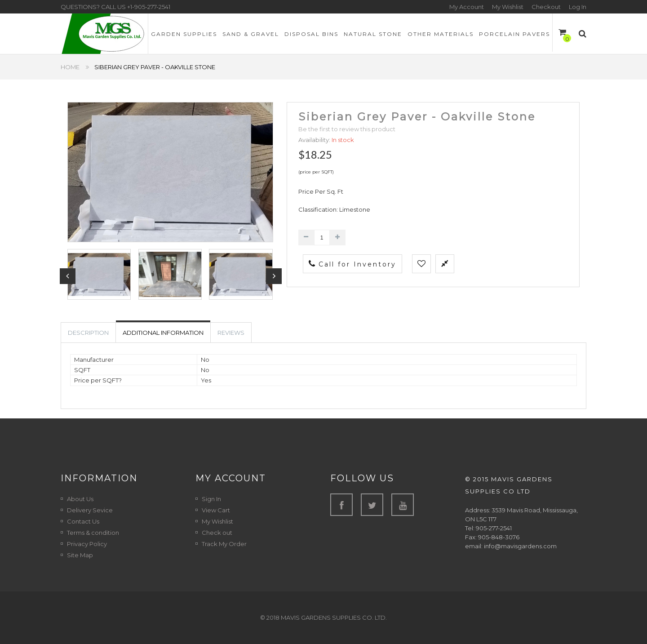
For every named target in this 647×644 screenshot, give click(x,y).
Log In (578, 7)
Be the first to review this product (347, 129)
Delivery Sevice (90, 510)
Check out (217, 533)
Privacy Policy (87, 544)
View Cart (216, 510)
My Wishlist (508, 7)
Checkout (546, 7)
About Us (80, 499)
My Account (467, 7)
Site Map (80, 555)
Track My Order (224, 544)
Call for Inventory (352, 264)
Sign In (211, 499)
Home (70, 67)
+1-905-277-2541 (149, 7)
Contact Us (83, 521)
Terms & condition (93, 533)
